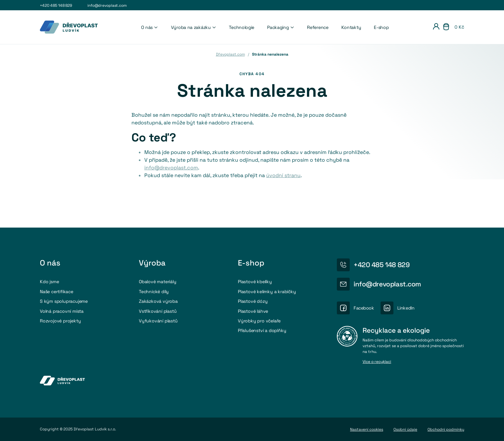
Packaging (281, 27)
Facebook (364, 308)
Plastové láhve (253, 311)
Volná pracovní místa (62, 311)
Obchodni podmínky (446, 429)
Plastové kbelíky (255, 282)
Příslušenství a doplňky (262, 330)
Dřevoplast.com (230, 54)
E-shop (381, 27)
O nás (149, 27)
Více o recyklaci (377, 362)
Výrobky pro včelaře (259, 321)
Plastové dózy (253, 301)
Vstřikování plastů (158, 311)
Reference (318, 27)
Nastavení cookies (367, 429)
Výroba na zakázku (194, 27)
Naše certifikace (57, 292)
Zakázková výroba (158, 301)
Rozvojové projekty (60, 321)
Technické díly (154, 292)
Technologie (242, 27)
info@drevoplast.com (107, 5)
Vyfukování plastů (158, 321)
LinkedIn (406, 308)
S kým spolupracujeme (64, 301)
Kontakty (351, 27)
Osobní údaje (405, 429)
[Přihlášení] (436, 27)
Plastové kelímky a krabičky (267, 292)
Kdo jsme (49, 282)
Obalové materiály (158, 282)
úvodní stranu (283, 175)
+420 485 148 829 (56, 5)
